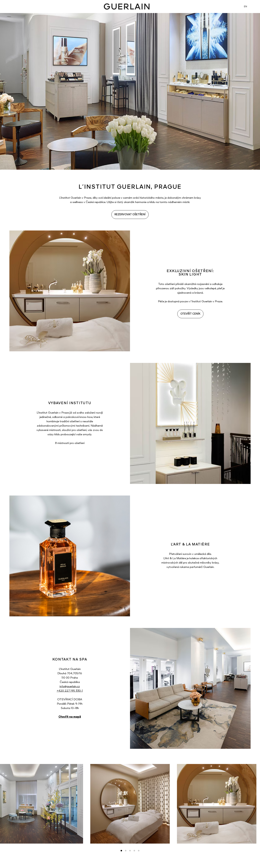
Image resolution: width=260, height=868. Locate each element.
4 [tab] (134, 851)
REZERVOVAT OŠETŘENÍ (130, 215)
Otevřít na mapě (70, 717)
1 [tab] (121, 851)
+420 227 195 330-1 (70, 691)
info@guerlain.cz (70, 687)
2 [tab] (126, 851)
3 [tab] (130, 851)
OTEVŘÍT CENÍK (190, 314)
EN (245, 7)
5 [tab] (139, 851)
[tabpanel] (130, 804)
